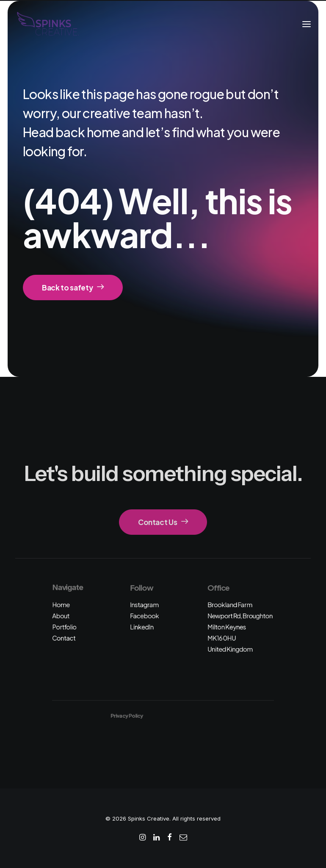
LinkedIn (142, 627)
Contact (64, 638)
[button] (307, 24)
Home (61, 604)
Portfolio (64, 627)
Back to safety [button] (73, 287)
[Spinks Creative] (48, 24)
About (61, 616)
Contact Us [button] (163, 522)
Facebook (144, 616)
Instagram (144, 604)
